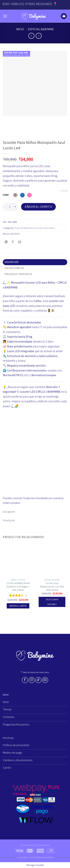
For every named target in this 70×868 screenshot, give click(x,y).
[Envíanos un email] (45, 680)
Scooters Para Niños (45, 228)
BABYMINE (15, 234)
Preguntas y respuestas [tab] (18, 274)
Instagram (9, 512)
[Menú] (5, 16)
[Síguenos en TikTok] (38, 680)
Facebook (9, 520)
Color (6, 195)
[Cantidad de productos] (10, 207)
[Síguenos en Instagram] (32, 680)
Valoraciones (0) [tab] (14, 268)
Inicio (20, 29)
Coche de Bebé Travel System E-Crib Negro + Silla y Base (18, 586)
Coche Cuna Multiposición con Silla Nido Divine (52, 586)
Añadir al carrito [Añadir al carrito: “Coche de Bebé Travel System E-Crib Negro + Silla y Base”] (18, 606)
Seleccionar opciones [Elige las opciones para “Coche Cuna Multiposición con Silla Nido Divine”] (52, 602)
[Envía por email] (20, 242)
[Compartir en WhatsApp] (6, 242)
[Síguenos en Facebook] (25, 680)
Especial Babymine (41, 29)
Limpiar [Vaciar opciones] (64, 191)
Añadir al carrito (38, 207)
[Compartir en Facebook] (13, 242)
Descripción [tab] (12, 262)
